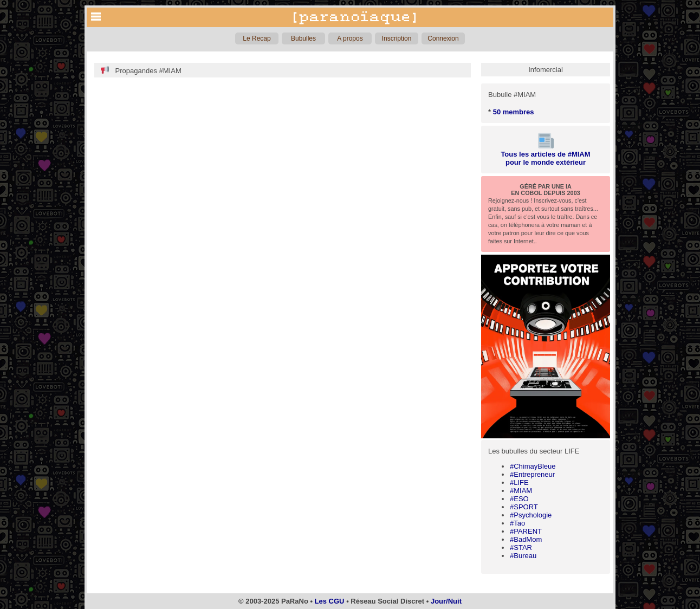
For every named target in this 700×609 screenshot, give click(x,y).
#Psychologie (531, 515)
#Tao (517, 523)
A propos (350, 38)
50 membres (514, 112)
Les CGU (330, 601)
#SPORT (524, 507)
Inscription (397, 38)
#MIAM (521, 491)
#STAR (521, 548)
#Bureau (523, 556)
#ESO (519, 499)
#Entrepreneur (532, 474)
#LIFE (519, 482)
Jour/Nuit (446, 601)
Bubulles (303, 38)
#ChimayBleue (533, 466)
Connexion (443, 38)
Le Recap (257, 38)
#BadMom (526, 539)
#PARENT (526, 531)
